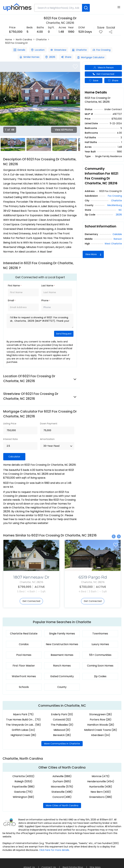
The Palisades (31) (62, 725)
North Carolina (24, 40)
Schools (24, 687)
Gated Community (62, 676)
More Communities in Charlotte (62, 744)
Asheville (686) (62, 776)
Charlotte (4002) (23, 776)
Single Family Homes (62, 634)
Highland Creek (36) (23, 735)
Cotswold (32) (62, 720)
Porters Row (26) (101, 720)
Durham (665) (62, 781)
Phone (46, 300)
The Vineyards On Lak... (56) (23, 725)
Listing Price (10, 424)
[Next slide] (75, 99)
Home (9, 40)
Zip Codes (100, 676)
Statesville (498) (62, 792)
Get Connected (103, 74)
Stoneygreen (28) (101, 714)
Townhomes (100, 634)
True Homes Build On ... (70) (23, 720)
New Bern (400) (101, 792)
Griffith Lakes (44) (23, 730)
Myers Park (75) (23, 714)
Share (66, 57)
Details (19, 50)
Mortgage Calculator (91, 57)
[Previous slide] (5, 99)
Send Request (64, 334)
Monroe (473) (101, 776)
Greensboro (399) (101, 797)
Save (94, 80)
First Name (15, 286)
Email (12, 300)
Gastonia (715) (23, 792)
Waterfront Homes (24, 676)
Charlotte (41, 40)
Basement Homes (62, 655)
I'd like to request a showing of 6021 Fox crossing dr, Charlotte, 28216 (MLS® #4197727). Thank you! (40, 321)
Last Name (48, 286)
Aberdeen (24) (101, 735)
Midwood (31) (62, 730)
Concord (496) (62, 797)
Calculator (14, 457)
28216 (50, 57)
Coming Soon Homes (100, 666)
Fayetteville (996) (23, 787)
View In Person (103, 68)
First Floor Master (24, 666)
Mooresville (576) (62, 787)
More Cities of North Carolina (62, 805)
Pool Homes (24, 655)
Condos (24, 644)
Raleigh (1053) (23, 781)
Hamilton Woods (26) (101, 725)
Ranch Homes (62, 666)
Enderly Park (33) (62, 714)
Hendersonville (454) (101, 781)
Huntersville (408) (101, 787)
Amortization (47, 439)
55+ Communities (100, 655)
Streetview (58, 50)
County (62, 687)
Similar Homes (29, 57)
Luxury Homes (100, 644)
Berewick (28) (62, 735)
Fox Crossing (101, 50)
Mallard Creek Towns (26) (101, 730)
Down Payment (49, 424)
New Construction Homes (62, 644)
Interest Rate (10, 439)
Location (38, 50)
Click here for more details (54, 850)
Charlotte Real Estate (24, 634)
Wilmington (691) (23, 797)
